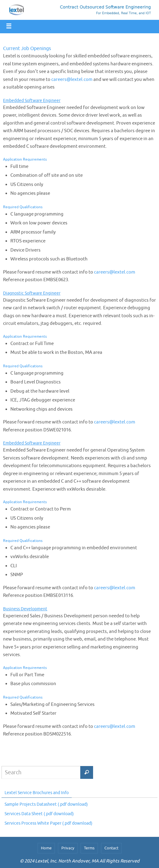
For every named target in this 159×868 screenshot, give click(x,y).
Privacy (68, 848)
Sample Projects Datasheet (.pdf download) (46, 804)
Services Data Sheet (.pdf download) (39, 814)
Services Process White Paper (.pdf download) (49, 823)
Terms (89, 848)
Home (46, 848)
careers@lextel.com (72, 80)
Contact (111, 848)
